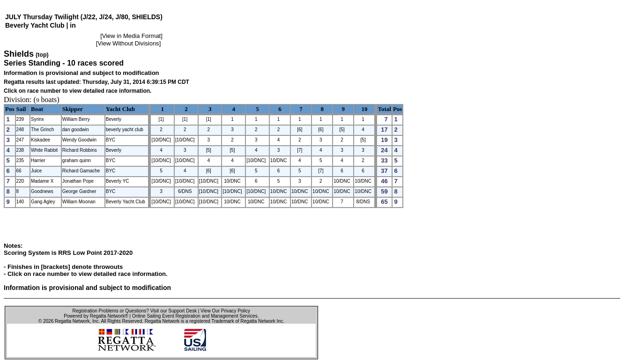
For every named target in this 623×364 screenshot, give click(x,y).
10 (364, 109)
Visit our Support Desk (174, 311)
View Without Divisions (128, 43)
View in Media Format (131, 36)
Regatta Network (72, 321)
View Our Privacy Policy (225, 311)
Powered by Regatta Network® (96, 316)
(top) (42, 55)
